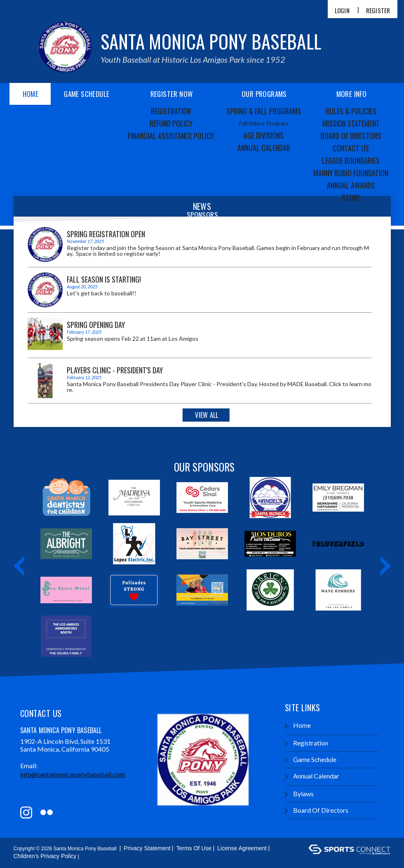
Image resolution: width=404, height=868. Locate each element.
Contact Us (351, 148)
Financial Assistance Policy (171, 136)
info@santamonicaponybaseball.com (73, 774)
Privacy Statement (147, 848)
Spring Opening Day (96, 325)
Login (342, 11)
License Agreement (242, 848)
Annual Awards (351, 185)
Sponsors (202, 215)
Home (31, 94)
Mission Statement (351, 123)
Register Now (172, 94)
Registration (171, 111)
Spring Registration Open (106, 234)
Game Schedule (87, 94)
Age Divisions (264, 135)
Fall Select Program (264, 123)
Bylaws (299, 794)
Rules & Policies (351, 111)
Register (378, 11)
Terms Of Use (194, 848)
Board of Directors (351, 136)
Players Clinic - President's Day (115, 370)
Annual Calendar (264, 148)
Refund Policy (171, 123)
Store (351, 198)
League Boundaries (351, 160)
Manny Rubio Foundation (351, 173)
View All (207, 415)
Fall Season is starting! (104, 279)
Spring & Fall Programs (264, 111)
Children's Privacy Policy (45, 856)
